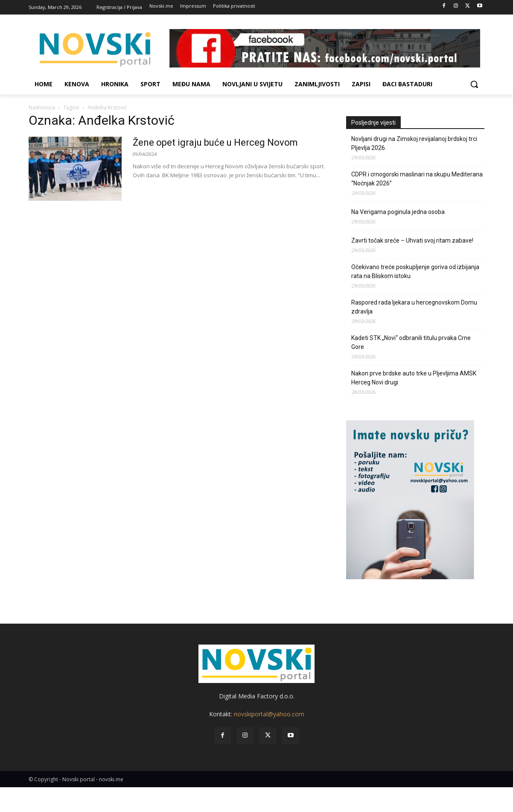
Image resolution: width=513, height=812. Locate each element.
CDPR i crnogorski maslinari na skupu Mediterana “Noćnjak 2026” (417, 179)
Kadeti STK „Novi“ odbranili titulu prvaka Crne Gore (411, 342)
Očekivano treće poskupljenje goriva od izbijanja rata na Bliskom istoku (415, 271)
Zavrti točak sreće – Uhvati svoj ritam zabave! (412, 240)
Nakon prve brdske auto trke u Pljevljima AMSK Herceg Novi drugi (414, 378)
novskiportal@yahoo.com (269, 714)
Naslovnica (42, 107)
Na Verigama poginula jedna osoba (398, 212)
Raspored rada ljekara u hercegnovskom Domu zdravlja (414, 307)
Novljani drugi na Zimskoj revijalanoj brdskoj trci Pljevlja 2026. (414, 143)
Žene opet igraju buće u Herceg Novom (215, 142)
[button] (474, 84)
